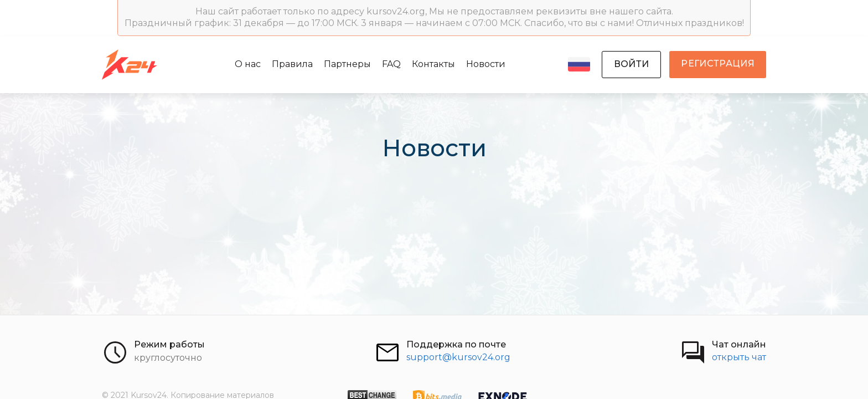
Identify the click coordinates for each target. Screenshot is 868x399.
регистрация (718, 63)
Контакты (433, 64)
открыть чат (739, 357)
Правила (292, 64)
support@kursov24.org (458, 357)
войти (632, 64)
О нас (248, 64)
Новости (486, 64)
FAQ (391, 64)
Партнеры (347, 64)
